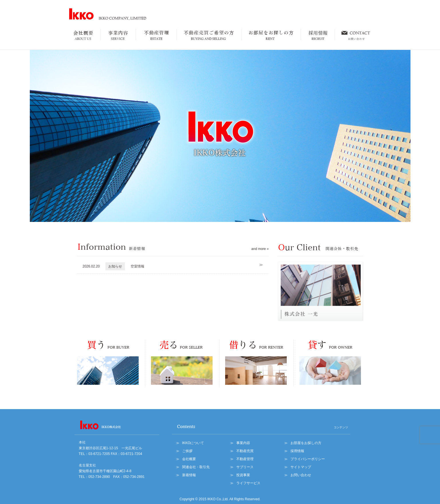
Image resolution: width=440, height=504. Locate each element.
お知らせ (115, 266)
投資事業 (243, 475)
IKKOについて (193, 443)
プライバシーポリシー (308, 459)
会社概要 (189, 459)
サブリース (245, 467)
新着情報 (189, 475)
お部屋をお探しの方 (306, 443)
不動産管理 (245, 459)
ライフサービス (248, 483)
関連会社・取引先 (196, 467)
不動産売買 (245, 451)
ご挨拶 (187, 451)
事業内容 (243, 443)
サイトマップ (301, 467)
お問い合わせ (301, 475)
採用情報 (297, 451)
